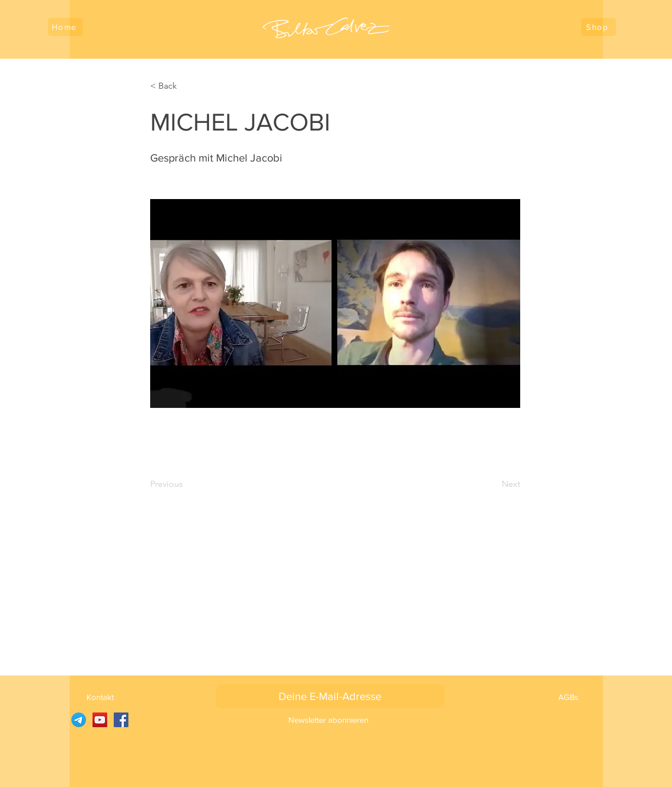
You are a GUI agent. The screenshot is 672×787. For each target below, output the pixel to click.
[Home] (65, 27)
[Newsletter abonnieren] (328, 720)
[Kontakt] (100, 697)
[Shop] (599, 27)
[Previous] (186, 484)
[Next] (493, 484)
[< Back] (186, 86)
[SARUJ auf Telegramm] (79, 720)
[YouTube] (100, 720)
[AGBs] (568, 697)
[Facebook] (121, 720)
